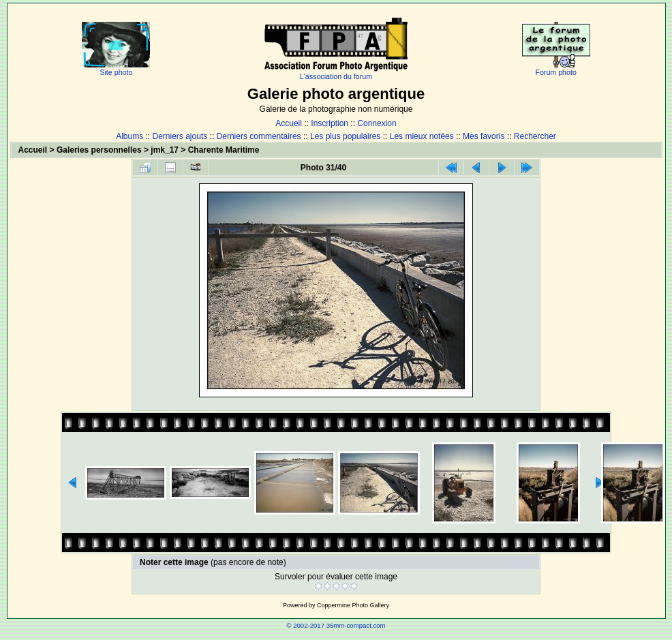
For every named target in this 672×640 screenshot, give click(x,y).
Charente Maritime (224, 150)
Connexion (377, 123)
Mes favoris (484, 136)
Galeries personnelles (99, 150)
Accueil (289, 123)
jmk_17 (165, 150)
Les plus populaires (345, 136)
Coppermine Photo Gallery (353, 605)
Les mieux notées (422, 136)
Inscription (330, 123)
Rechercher (535, 136)
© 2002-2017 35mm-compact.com (336, 625)
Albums (129, 136)
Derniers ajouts (180, 136)
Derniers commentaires (259, 136)
